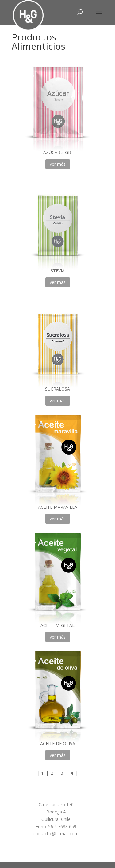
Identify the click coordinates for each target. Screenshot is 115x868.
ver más (58, 164)
